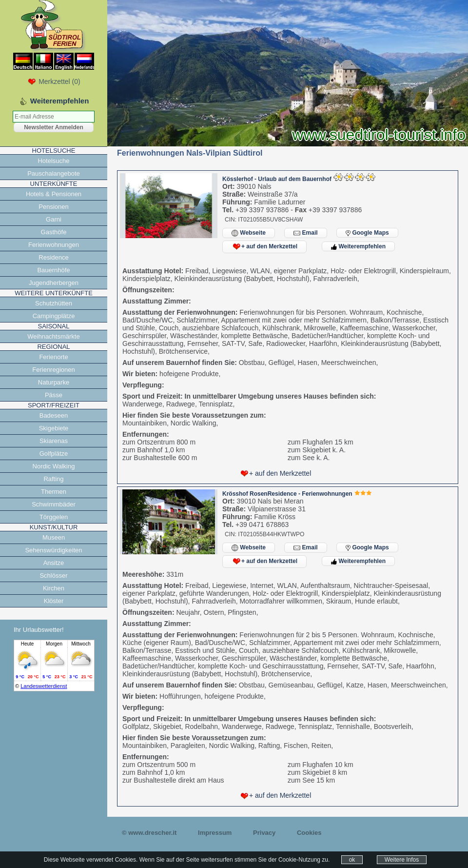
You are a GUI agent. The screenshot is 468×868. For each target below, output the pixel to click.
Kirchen (54, 588)
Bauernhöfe (53, 270)
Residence (53, 257)
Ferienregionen (53, 370)
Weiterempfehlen (358, 246)
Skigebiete (54, 428)
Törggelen (54, 517)
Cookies (309, 833)
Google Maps (367, 233)
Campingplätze (54, 316)
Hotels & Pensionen (54, 194)
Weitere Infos (402, 860)
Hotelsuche (53, 161)
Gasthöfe (54, 232)
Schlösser (53, 575)
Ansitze (54, 563)
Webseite (249, 233)
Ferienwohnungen (54, 245)
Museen (54, 537)
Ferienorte (53, 357)
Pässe (54, 395)
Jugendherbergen (54, 283)
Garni (54, 219)
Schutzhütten (54, 303)
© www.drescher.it (149, 833)
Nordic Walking (54, 466)
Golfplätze (54, 454)
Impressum (215, 833)
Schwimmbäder (54, 504)
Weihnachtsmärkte (53, 336)
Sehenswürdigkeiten (53, 550)
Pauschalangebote (54, 173)
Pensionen (53, 207)
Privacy (264, 833)
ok (352, 860)
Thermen (54, 492)
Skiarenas (54, 441)
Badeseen (54, 415)
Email (305, 233)
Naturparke (54, 382)
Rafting (53, 479)
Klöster (54, 601)
